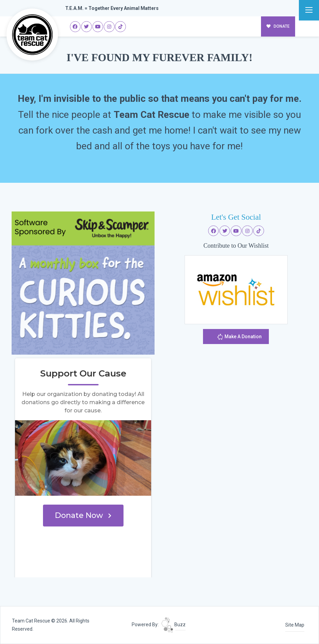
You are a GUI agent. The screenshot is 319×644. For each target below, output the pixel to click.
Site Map (295, 625)
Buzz (173, 625)
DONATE (278, 26)
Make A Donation (239, 338)
